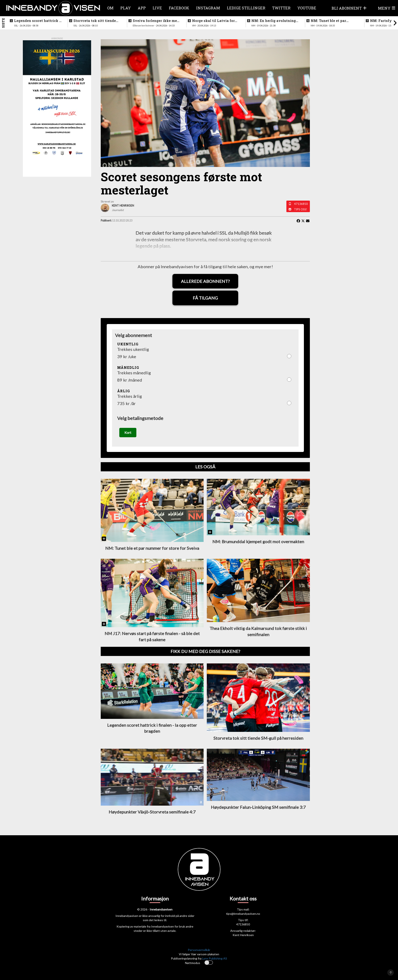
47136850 (301, 204)
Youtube (307, 8)
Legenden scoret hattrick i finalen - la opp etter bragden (37, 21)
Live (157, 8)
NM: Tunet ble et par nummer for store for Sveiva (329, 21)
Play (126, 8)
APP (142, 8)
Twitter (281, 8)
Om (110, 8)
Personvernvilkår (199, 950)
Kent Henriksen (243, 935)
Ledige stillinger (246, 8)
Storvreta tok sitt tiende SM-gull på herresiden (95, 21)
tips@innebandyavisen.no (243, 914)
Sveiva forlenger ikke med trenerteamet (156, 21)
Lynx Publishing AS (215, 958)
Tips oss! (301, 209)
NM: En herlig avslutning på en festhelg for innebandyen (274, 21)
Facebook (179, 8)
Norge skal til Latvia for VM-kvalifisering (213, 21)
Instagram (208, 8)
